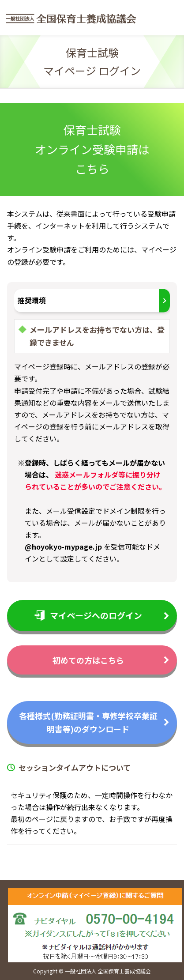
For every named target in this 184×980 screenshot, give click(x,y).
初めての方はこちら (88, 660)
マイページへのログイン (88, 615)
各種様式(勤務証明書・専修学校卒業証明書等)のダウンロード (88, 722)
